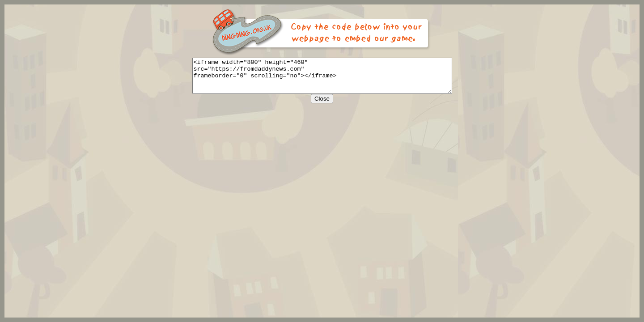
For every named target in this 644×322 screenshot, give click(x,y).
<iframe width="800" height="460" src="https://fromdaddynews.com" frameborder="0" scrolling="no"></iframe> (322, 79)
